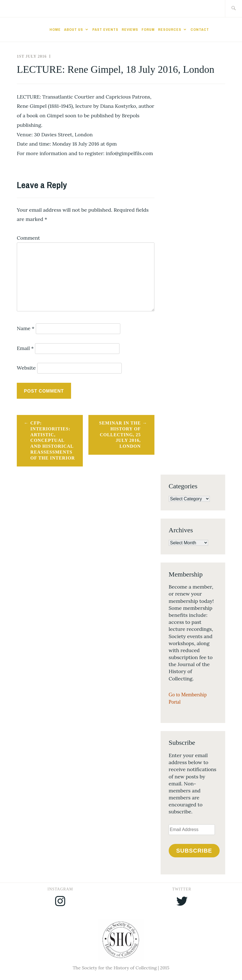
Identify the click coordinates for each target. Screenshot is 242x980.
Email (25, 348)
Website (26, 368)
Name (26, 328)
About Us (74, 29)
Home (55, 29)
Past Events (105, 29)
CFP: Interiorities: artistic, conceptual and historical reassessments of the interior (53, 440)
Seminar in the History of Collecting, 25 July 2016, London (120, 435)
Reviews (130, 29)
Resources (170, 29)
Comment (28, 238)
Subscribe (194, 851)
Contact (200, 29)
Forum (148, 29)
